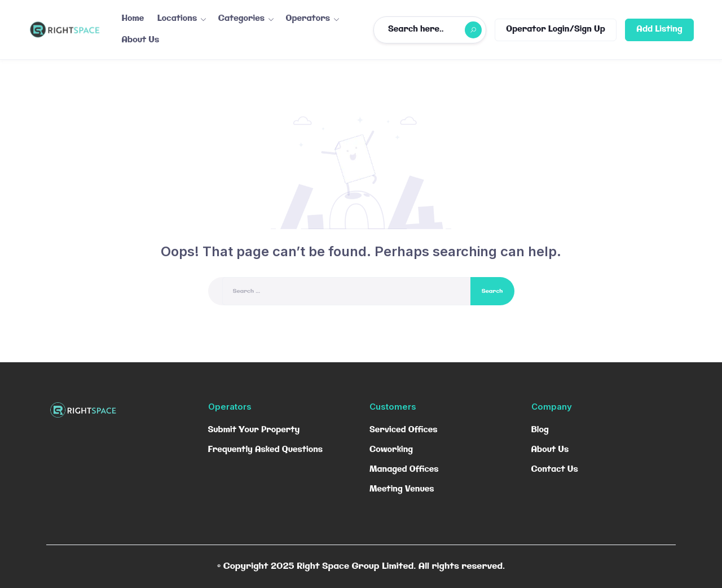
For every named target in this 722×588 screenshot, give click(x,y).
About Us (141, 40)
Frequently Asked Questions (266, 450)
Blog (540, 430)
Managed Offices (404, 469)
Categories (241, 19)
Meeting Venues (402, 489)
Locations (177, 19)
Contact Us (555, 469)
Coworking (391, 450)
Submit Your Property (254, 430)
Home (133, 19)
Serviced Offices (404, 430)
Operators (308, 19)
